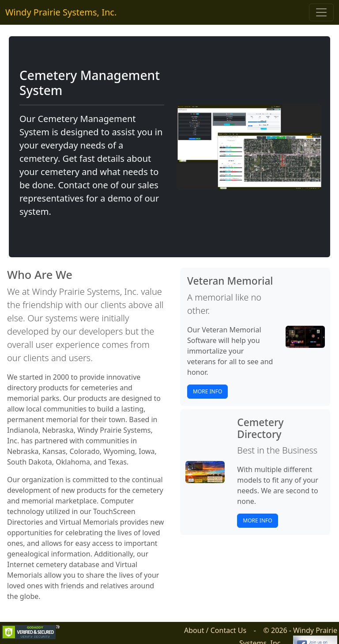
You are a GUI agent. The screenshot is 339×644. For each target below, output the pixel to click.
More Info (207, 391)
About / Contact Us (215, 630)
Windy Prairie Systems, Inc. (61, 12)
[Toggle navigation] (321, 12)
